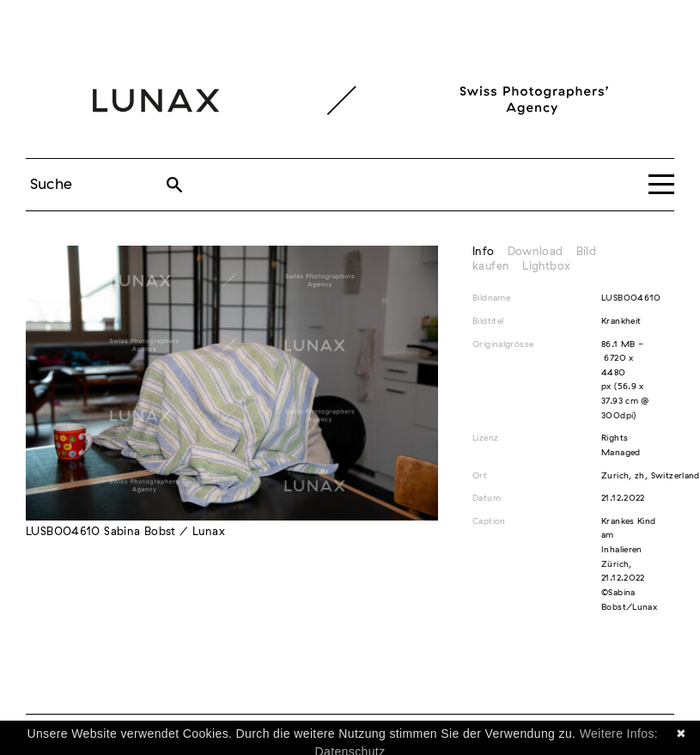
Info (484, 252)
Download (536, 252)
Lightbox (546, 267)
